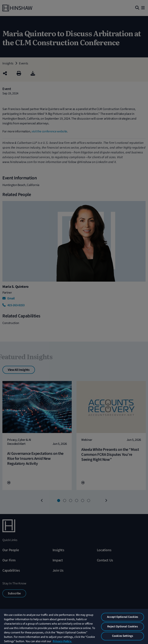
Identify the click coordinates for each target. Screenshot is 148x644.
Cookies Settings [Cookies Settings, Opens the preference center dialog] (123, 636)
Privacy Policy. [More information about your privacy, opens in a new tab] (62, 641)
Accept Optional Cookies (123, 617)
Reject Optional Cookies (122, 626)
